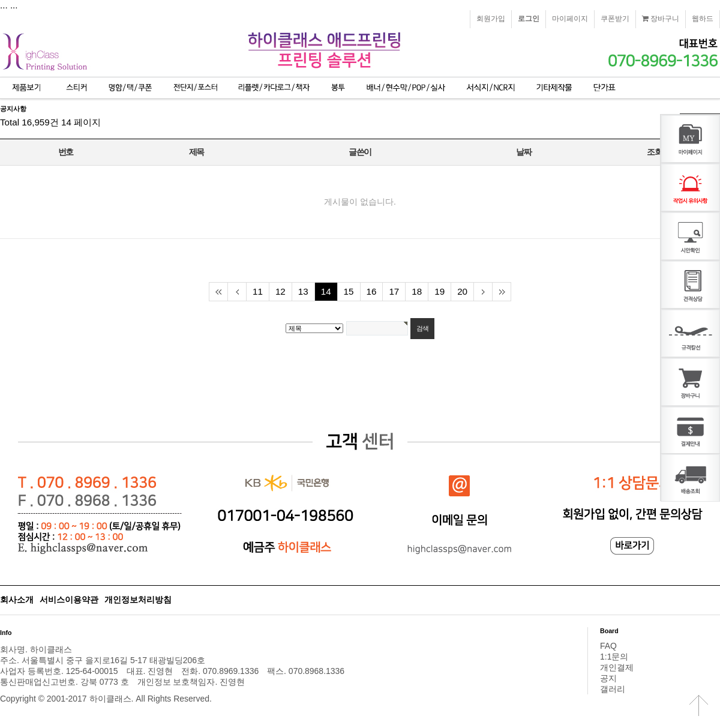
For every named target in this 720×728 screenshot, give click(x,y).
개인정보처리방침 (138, 600)
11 (258, 291)
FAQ (608, 646)
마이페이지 (570, 19)
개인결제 (617, 667)
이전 (237, 292)
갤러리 (613, 689)
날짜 (523, 152)
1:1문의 (614, 657)
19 (439, 291)
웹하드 (703, 19)
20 (462, 291)
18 (417, 291)
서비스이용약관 (69, 600)
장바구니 (661, 19)
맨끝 (501, 292)
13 (303, 291)
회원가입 (491, 19)
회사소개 (17, 600)
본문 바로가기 (0, 0)
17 (394, 291)
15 (349, 291)
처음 (218, 292)
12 (280, 291)
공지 (608, 678)
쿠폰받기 (615, 19)
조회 (654, 152)
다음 (483, 292)
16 (372, 291)
